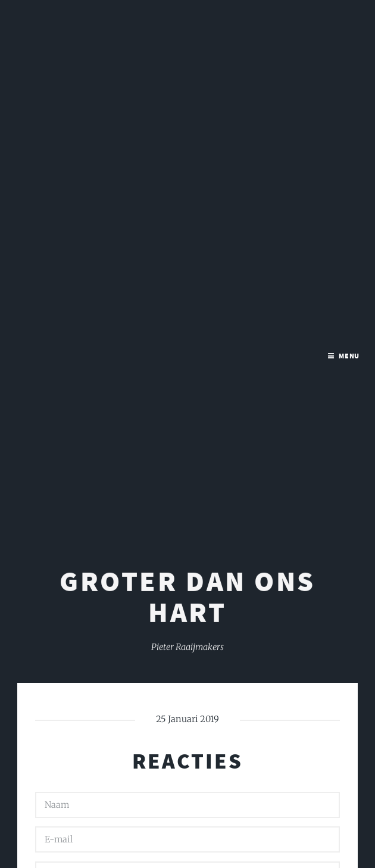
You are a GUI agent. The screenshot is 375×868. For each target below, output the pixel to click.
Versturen (76, 804)
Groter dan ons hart (187, 323)
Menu (349, 17)
